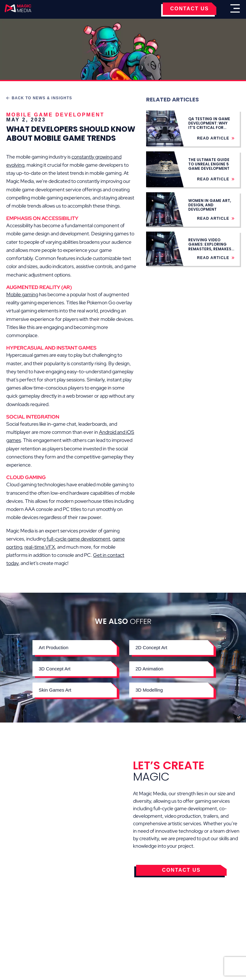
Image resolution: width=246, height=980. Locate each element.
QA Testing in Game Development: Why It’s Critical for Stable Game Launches (209, 128)
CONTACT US (189, 9)
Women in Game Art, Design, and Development (210, 205)
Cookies (32, 933)
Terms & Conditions (79, 933)
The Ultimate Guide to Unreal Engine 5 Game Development (209, 164)
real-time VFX (40, 547)
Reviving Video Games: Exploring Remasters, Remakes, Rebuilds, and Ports (210, 247)
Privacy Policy (135, 933)
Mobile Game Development (55, 115)
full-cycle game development (78, 539)
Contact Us (179, 933)
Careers (214, 933)
